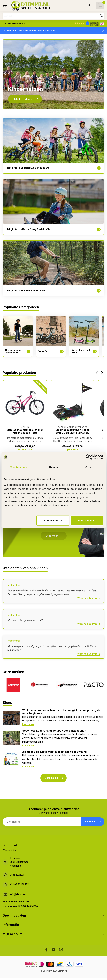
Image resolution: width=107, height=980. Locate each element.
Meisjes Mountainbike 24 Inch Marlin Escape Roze (25, 431)
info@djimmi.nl (18, 894)
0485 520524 (17, 875)
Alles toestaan (87, 520)
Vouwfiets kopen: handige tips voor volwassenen (54, 731)
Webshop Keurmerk (89, 598)
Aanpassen (53, 520)
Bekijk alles (54, 778)
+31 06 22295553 (19, 885)
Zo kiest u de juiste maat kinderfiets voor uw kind (54, 752)
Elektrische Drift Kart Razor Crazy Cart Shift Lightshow (72, 431)
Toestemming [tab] (19, 467)
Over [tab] (88, 467)
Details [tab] (54, 467)
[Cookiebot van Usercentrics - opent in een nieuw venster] (88, 457)
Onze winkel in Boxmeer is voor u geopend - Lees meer (29, 31)
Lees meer (28, 724)
